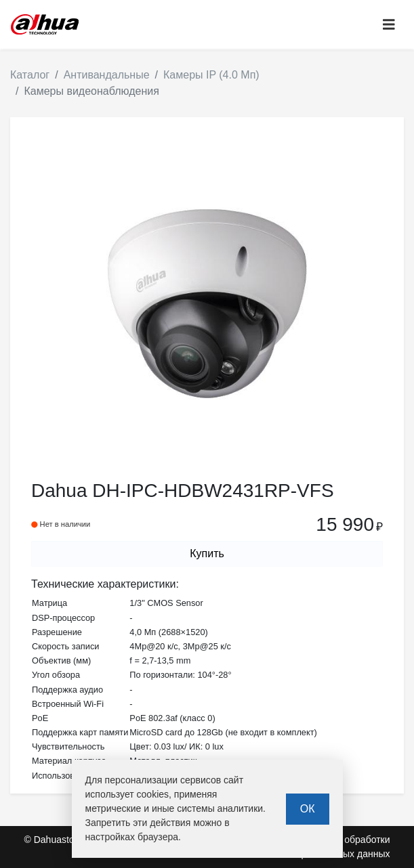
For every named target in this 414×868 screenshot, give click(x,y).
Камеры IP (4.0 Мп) (211, 75)
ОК (308, 809)
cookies (153, 794)
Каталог (30, 75)
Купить (207, 554)
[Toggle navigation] (389, 25)
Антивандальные (107, 75)
